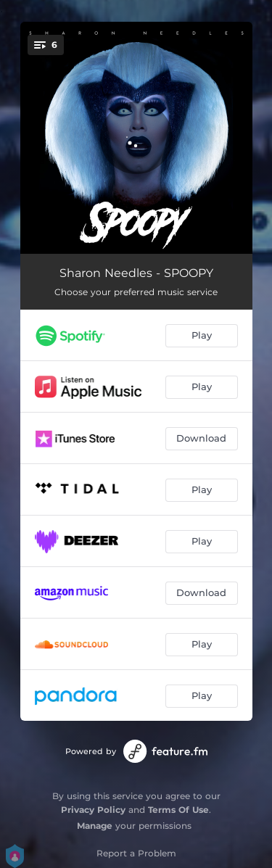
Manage (95, 826)
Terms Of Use (178, 810)
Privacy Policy (93, 810)
